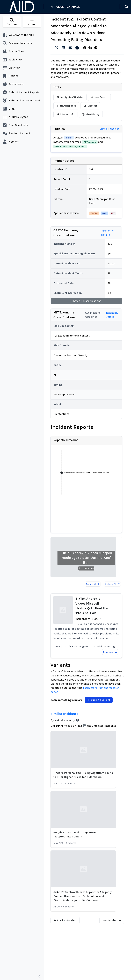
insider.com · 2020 (87, 619)
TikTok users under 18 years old (70, 146)
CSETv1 (94, 213)
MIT (113, 213)
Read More (110, 652)
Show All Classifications (86, 301)
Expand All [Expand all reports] (93, 584)
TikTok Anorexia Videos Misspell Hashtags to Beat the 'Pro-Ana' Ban (86, 558)
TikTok (69, 138)
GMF (104, 213)
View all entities (109, 129)
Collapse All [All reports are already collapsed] (113, 584)
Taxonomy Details (107, 233)
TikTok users (90, 142)
